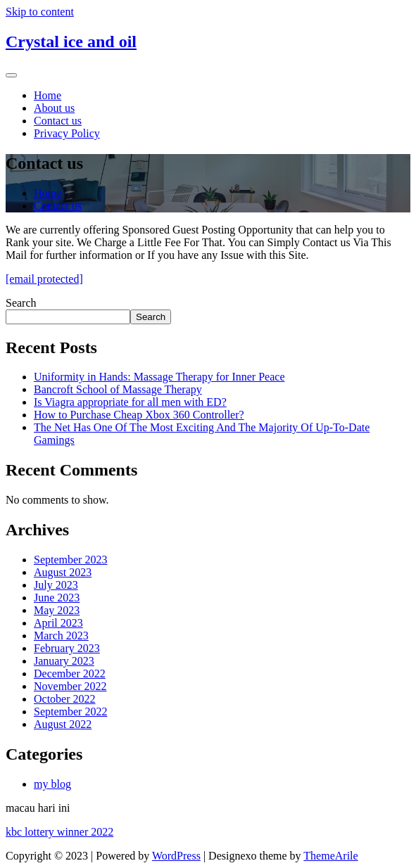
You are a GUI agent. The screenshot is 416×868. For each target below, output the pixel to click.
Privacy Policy (67, 133)
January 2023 (64, 661)
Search (21, 303)
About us (54, 108)
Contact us (58, 121)
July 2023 (56, 585)
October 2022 (65, 699)
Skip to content (40, 12)
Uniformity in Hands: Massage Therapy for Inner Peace (159, 377)
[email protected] (44, 279)
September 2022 (70, 711)
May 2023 (57, 610)
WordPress (176, 856)
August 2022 (63, 724)
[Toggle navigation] (11, 75)
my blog (52, 784)
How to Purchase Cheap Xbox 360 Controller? (139, 415)
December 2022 (70, 674)
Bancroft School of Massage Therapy (118, 389)
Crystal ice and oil (71, 42)
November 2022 (70, 686)
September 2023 (70, 560)
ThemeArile (330, 856)
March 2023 (61, 636)
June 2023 (57, 598)
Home (48, 95)
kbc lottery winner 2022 (59, 832)
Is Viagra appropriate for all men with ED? (130, 402)
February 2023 (67, 648)
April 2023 (58, 623)
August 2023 (63, 572)
